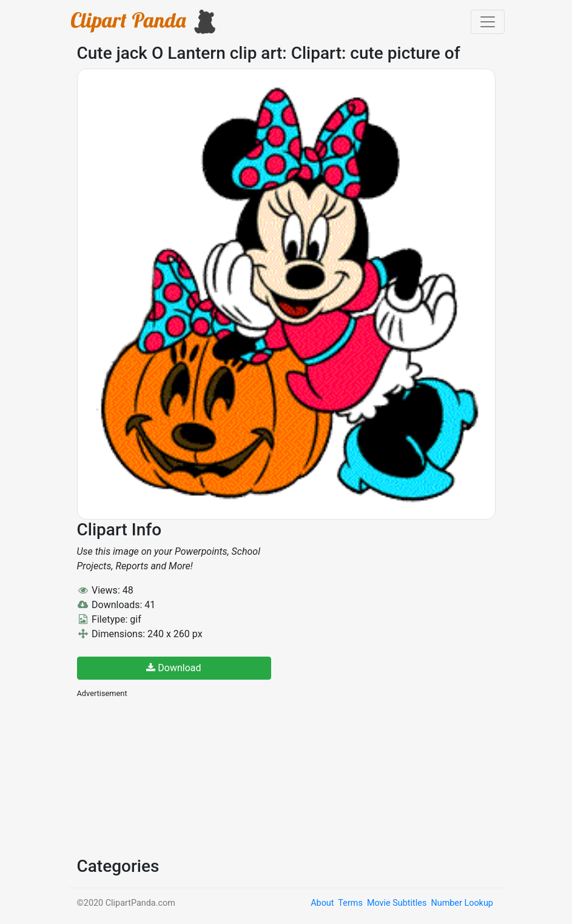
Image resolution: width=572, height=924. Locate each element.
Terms (350, 903)
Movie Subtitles (397, 903)
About (322, 903)
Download (173, 668)
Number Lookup (462, 903)
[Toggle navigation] (488, 22)
